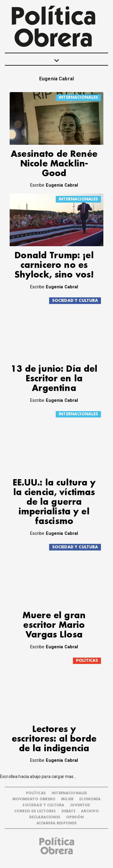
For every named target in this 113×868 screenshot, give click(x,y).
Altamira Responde (57, 823)
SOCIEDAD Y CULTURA (75, 301)
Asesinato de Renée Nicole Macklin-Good (54, 164)
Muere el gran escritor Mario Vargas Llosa (54, 625)
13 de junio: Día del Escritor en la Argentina (54, 379)
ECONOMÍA (90, 799)
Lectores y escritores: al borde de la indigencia (54, 739)
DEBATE (68, 811)
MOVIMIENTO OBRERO (34, 799)
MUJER (67, 799)
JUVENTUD (80, 805)
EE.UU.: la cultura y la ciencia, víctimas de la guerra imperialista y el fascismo (54, 502)
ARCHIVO (90, 811)
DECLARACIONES (45, 817)
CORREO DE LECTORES (35, 811)
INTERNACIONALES (78, 97)
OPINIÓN (75, 817)
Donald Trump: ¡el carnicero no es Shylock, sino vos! (54, 265)
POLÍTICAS (87, 660)
